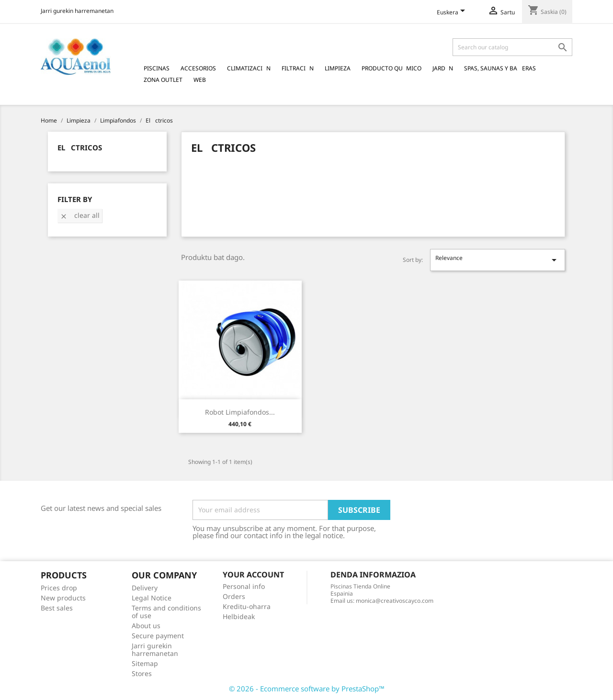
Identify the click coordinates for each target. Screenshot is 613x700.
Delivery (145, 588)
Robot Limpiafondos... (240, 412)
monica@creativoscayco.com (395, 601)
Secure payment (158, 636)
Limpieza (338, 68)
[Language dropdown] (453, 13)
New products (63, 598)
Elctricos (80, 147)
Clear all (80, 215)
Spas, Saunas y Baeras (500, 68)
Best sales (57, 608)
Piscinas (157, 68)
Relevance (498, 260)
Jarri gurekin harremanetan (77, 11)
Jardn (443, 68)
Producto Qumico (392, 68)
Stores (142, 673)
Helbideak (239, 616)
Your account (253, 575)
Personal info (244, 586)
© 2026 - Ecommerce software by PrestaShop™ (307, 689)
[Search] (512, 47)
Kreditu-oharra (247, 606)
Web (200, 80)
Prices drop (59, 588)
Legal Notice (152, 598)
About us (146, 626)
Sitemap (145, 663)
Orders (234, 596)
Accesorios (198, 68)
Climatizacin (249, 68)
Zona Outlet (163, 80)
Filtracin (298, 68)
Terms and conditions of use (166, 612)
